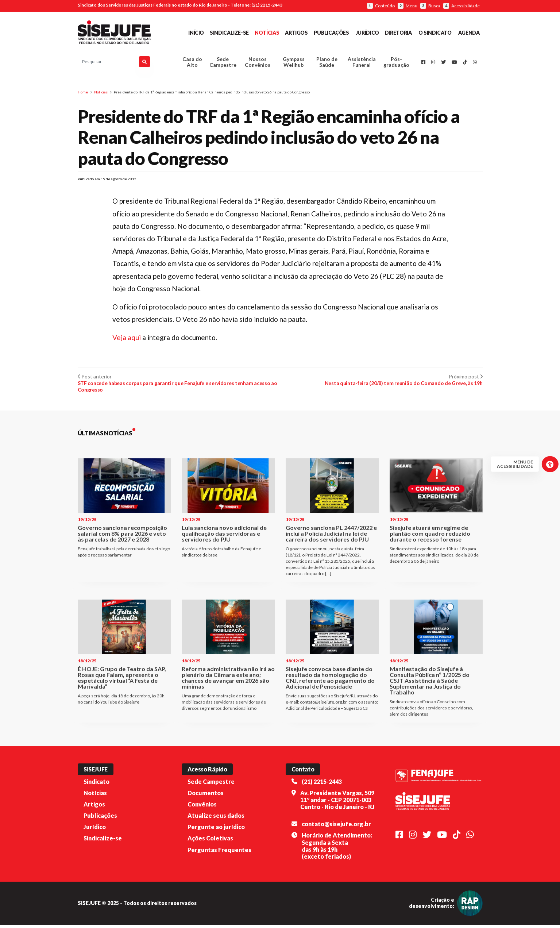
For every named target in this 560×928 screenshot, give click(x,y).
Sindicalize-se (229, 33)
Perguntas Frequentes (219, 853)
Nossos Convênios (258, 64)
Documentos (206, 796)
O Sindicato (435, 33)
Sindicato (96, 784)
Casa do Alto (192, 64)
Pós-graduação (396, 64)
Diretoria (398, 33)
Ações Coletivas (210, 841)
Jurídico (367, 33)
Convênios (202, 807)
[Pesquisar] (144, 63)
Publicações (331, 33)
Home (83, 95)
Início (196, 33)
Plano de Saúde (327, 64)
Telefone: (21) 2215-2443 (256, 5)
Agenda (469, 33)
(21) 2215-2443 (322, 784)
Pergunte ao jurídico (216, 830)
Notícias (267, 33)
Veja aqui (127, 341)
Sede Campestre (223, 64)
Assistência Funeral (362, 64)
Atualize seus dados (216, 819)
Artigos (296, 33)
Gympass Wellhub (294, 64)
